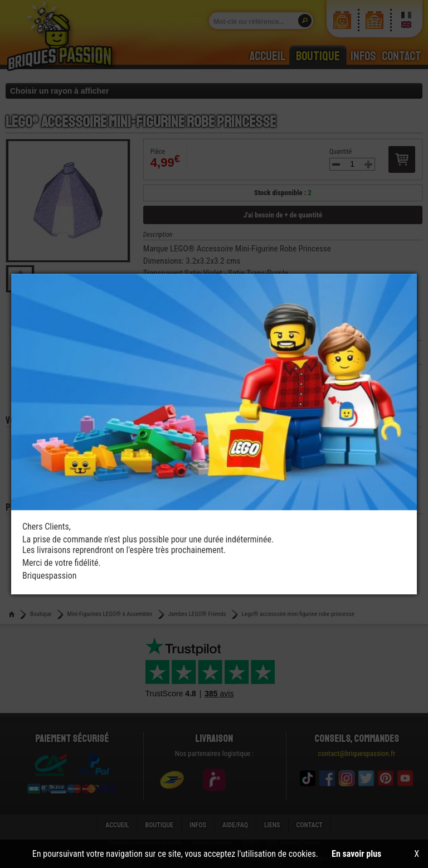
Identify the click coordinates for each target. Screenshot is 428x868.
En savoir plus (356, 854)
